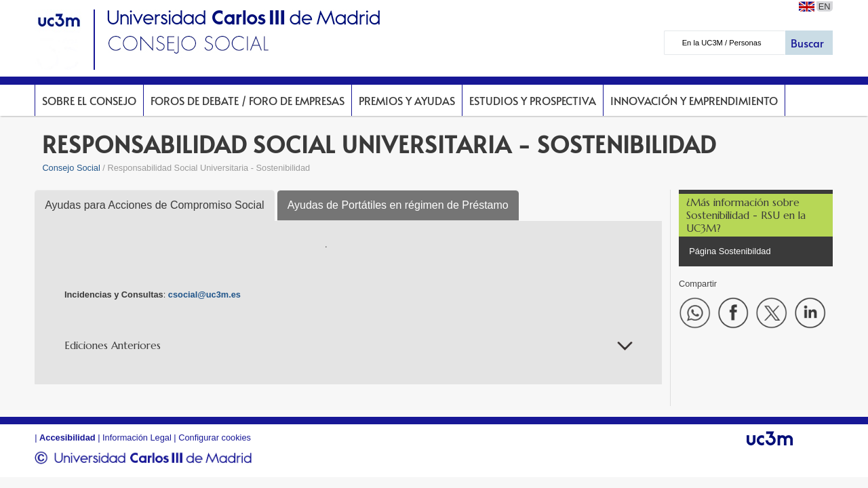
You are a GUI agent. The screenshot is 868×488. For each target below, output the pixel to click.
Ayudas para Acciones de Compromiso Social (154, 205)
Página (704, 251)
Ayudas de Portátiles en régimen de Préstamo (398, 205)
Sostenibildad (745, 251)
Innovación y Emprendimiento (694, 100)
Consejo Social (71, 168)
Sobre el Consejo (89, 100)
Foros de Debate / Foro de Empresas (248, 100)
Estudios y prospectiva (533, 100)
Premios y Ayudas (407, 100)
